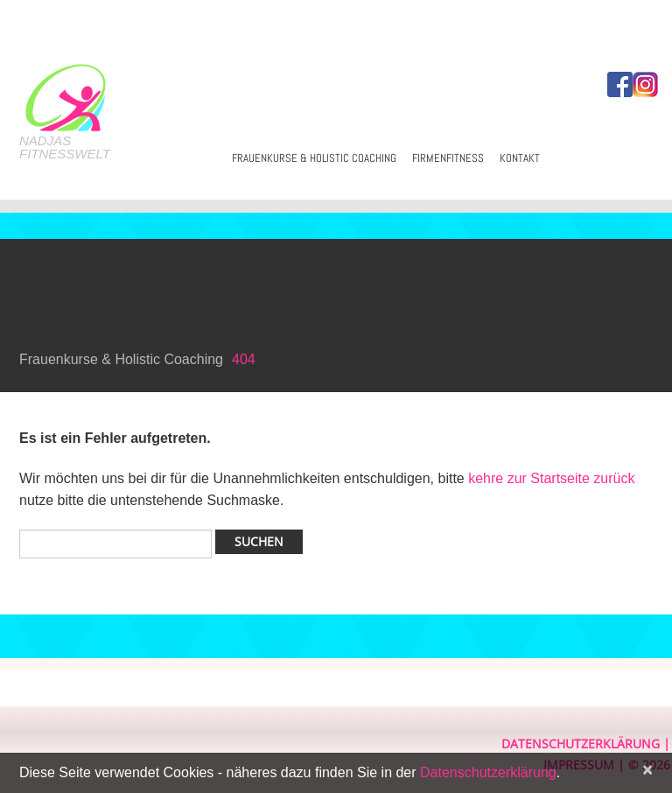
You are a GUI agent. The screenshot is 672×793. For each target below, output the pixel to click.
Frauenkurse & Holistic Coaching (314, 158)
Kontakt (520, 158)
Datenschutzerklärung (581, 744)
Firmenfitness (448, 158)
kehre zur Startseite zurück (551, 478)
